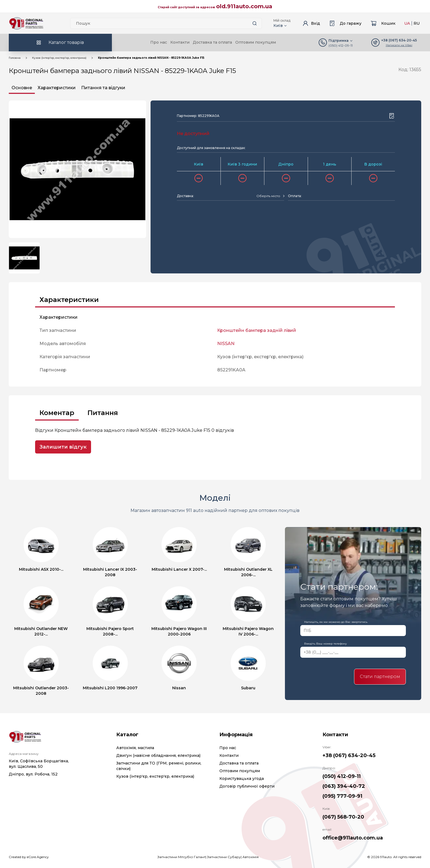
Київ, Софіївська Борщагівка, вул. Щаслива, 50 (39, 764)
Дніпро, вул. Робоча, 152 (33, 774)
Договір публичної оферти (247, 786)
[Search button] (254, 23)
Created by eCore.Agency (29, 857)
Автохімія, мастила (135, 748)
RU (417, 23)
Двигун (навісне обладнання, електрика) (158, 755)
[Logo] (26, 23)
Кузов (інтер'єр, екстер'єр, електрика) (59, 58)
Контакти (180, 42)
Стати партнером (380, 677)
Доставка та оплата (212, 42)
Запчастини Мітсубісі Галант (181, 857)
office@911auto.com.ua (353, 838)
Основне (22, 88)
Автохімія (251, 857)
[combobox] (270, 196)
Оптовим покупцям (256, 42)
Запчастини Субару (224, 857)
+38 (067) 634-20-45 (349, 755)
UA (407, 23)
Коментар (57, 413)
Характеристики (57, 88)
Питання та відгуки (103, 88)
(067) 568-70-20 (343, 817)
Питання (103, 413)
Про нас (159, 42)
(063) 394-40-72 (344, 786)
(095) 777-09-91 (342, 796)
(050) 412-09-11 (341, 45)
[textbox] (268, 196)
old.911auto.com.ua (244, 6)
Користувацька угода (242, 779)
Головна (15, 58)
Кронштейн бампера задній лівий (257, 330)
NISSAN (226, 344)
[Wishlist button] (392, 116)
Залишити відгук (63, 447)
